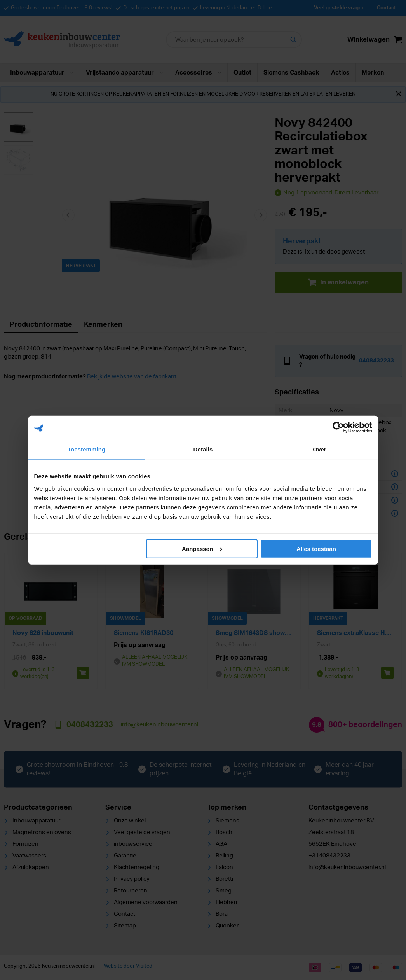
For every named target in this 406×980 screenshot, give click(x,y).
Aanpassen (202, 549)
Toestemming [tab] (87, 449)
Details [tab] (203, 449)
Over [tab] (320, 449)
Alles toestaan (316, 549)
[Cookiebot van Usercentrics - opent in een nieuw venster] (338, 427)
